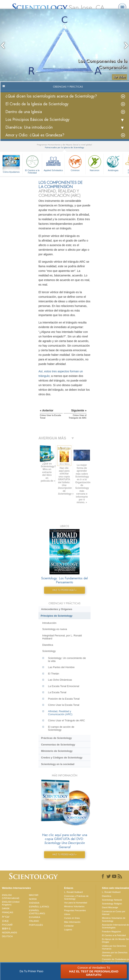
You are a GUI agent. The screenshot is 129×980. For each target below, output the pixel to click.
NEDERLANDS (10, 933)
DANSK (6, 908)
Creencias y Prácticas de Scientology (76, 897)
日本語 (5, 921)
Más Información (72, 922)
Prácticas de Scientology (56, 738)
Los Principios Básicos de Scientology (37, 120)
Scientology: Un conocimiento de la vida (67, 660)
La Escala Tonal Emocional (64, 686)
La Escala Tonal (57, 692)
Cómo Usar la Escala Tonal (64, 705)
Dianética (48, 645)
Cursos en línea (72, 918)
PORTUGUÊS (36, 925)
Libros (67, 914)
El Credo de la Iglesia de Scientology (37, 104)
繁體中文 (6, 929)
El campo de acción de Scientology (61, 728)
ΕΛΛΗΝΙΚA (35, 917)
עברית (6, 917)
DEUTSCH (7, 936)
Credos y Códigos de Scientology (62, 758)
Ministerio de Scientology (57, 751)
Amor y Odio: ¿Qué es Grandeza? (35, 135)
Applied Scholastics (53, 163)
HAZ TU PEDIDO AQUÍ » (64, 590)
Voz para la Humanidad (76, 903)
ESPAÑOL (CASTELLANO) (37, 912)
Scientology (49, 651)
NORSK (33, 899)
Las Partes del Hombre (61, 667)
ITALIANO (34, 921)
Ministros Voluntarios (74, 906)
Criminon (75, 163)
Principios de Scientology (56, 616)
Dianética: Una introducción (29, 127)
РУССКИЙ (7, 925)
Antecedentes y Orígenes (57, 609)
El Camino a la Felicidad (32, 164)
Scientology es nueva (55, 629)
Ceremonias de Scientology (58, 745)
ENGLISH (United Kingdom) (11, 903)
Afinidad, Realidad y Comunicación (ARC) (60, 713)
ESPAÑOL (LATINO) (39, 907)
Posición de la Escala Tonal (64, 699)
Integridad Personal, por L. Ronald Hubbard (62, 637)
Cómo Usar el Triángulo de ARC (67, 720)
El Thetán (54, 674)
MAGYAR (34, 895)
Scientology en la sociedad (58, 764)
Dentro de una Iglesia (24, 112)
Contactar (69, 926)
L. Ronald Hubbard (73, 892)
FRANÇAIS (8, 912)
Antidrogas (113, 163)
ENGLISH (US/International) (11, 896)
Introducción (49, 623)
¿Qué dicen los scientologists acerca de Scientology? (51, 96)
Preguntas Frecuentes (75, 910)
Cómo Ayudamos (11, 172)
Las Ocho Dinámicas (60, 680)
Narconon (95, 163)
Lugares (68, 930)
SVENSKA (34, 903)
